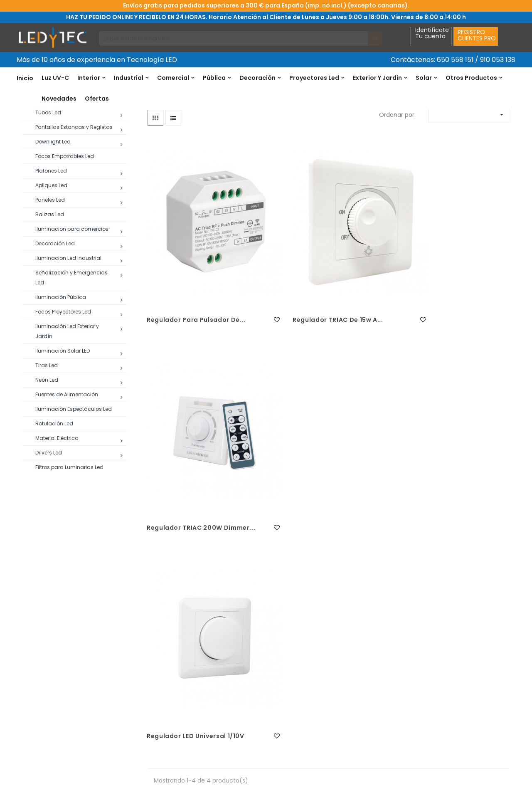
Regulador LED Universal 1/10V (196, 529)
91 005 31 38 (43, 706)
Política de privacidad (174, 741)
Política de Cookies (170, 708)
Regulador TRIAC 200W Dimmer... (435, 345)
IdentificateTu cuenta (432, 34)
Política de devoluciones (178, 674)
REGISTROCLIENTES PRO (477, 35)
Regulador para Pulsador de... (189, 345)
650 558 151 (455, 60)
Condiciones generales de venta (190, 691)
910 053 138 (498, 60)
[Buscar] (234, 38)
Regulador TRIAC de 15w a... (318, 340)
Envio (150, 724)
